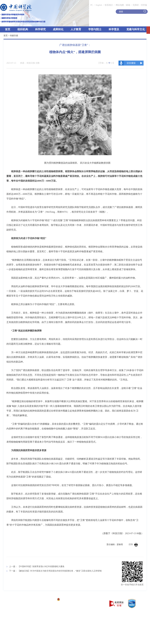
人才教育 (76, 29)
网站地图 (120, 5)
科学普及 (114, 29)
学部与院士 (95, 29)
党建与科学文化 (136, 29)
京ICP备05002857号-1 (45, 600)
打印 (133, 544)
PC (92, 5)
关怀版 (144, 5)
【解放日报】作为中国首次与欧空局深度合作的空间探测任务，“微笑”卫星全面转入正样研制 (60, 571)
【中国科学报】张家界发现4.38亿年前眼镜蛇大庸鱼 (41, 566)
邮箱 (128, 5)
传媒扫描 (14, 36)
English (99, 5)
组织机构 (23, 29)
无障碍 (136, 5)
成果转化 (58, 29)
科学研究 (40, 29)
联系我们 (109, 5)
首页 (8, 29)
